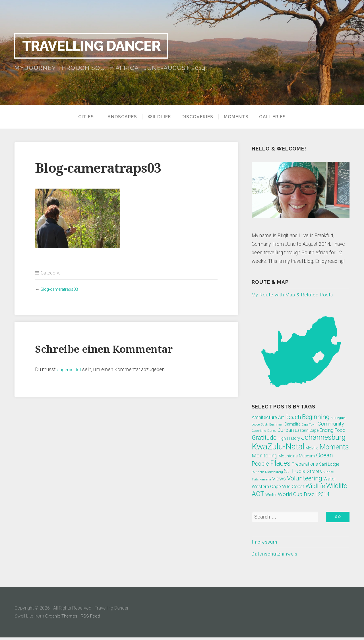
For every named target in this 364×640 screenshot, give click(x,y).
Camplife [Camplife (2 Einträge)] (292, 425)
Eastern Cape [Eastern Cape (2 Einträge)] (307, 431)
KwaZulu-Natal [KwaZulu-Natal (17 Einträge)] (278, 447)
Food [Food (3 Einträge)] (340, 431)
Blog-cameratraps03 (61, 289)
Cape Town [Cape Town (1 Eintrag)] (309, 425)
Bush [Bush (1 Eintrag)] (264, 425)
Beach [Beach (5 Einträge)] (293, 418)
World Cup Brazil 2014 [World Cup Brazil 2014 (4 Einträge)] (304, 495)
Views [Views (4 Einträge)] (279, 479)
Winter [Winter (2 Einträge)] (271, 495)
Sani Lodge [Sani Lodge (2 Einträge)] (329, 465)
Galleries (280, 117)
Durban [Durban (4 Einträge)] (286, 431)
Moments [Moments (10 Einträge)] (334, 448)
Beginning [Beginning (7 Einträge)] (316, 417)
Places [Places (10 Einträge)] (280, 464)
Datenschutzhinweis (276, 556)
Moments (244, 117)
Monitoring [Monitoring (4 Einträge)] (264, 457)
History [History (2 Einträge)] (293, 439)
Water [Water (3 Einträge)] (330, 479)
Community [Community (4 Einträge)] (331, 424)
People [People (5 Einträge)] (260, 464)
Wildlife (159, 117)
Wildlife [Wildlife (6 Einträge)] (315, 487)
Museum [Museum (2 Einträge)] (307, 457)
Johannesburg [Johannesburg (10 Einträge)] (323, 438)
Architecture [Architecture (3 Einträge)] (264, 418)
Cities (78, 117)
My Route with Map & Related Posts (295, 295)
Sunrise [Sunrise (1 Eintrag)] (328, 473)
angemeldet (70, 369)
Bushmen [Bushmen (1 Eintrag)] (276, 425)
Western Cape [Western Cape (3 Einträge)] (266, 487)
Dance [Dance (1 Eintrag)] (272, 431)
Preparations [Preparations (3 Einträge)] (305, 465)
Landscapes (117, 117)
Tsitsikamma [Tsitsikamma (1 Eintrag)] (261, 480)
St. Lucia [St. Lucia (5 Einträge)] (295, 472)
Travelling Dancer (99, 46)
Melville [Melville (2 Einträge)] (312, 449)
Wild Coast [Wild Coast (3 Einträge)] (293, 487)
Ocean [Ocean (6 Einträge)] (324, 456)
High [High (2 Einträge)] (282, 439)
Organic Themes (62, 619)
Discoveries (201, 117)
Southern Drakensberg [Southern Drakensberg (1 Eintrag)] (267, 473)
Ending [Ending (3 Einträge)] (326, 431)
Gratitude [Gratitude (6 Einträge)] (264, 438)
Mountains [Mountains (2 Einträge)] (288, 457)
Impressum (265, 543)
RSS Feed (91, 619)
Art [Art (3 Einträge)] (281, 418)
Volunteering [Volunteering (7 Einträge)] (305, 479)
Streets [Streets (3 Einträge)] (314, 472)
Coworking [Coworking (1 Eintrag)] (259, 431)
